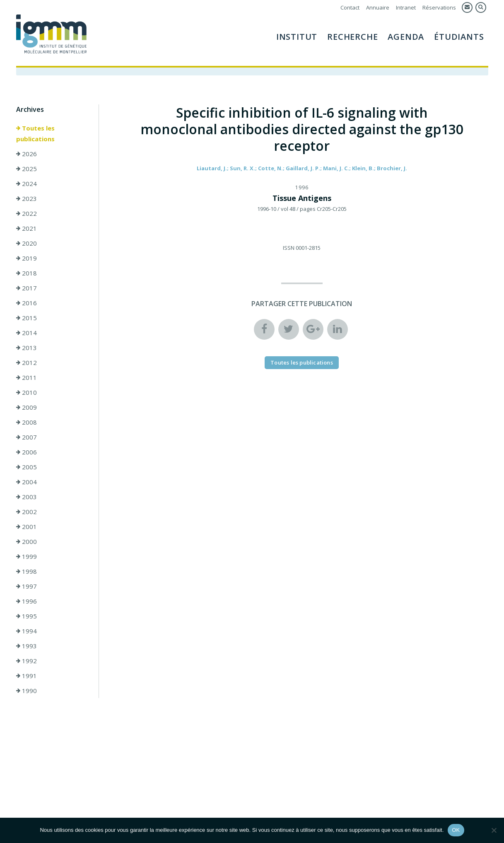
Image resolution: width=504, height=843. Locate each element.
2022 (27, 213)
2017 (27, 288)
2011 (27, 377)
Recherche (352, 37)
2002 (27, 512)
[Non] (494, 830)
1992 (27, 661)
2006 (27, 452)
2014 (27, 333)
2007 (27, 437)
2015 (27, 318)
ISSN (289, 248)
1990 (27, 691)
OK (456, 830)
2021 (27, 228)
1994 (27, 631)
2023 (27, 198)
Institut (297, 37)
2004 (27, 482)
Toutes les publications (35, 133)
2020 (27, 243)
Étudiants (459, 37)
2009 (27, 407)
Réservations (439, 7)
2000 (27, 541)
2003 (27, 497)
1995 (27, 616)
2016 (27, 303)
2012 (27, 362)
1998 (27, 571)
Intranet (406, 7)
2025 (27, 169)
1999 (27, 556)
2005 (27, 467)
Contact (350, 7)
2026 (27, 154)
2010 (27, 392)
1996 (27, 601)
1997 (27, 586)
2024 (27, 184)
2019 (27, 258)
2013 (27, 348)
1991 (27, 676)
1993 (27, 646)
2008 (27, 422)
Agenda (406, 37)
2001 (27, 527)
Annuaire (378, 7)
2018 (27, 273)
